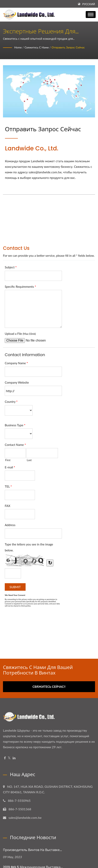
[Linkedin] (14, 758)
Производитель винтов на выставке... (32, 850)
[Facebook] (5, 758)
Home (18, 47)
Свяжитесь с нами (37, 47)
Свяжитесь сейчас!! (49, 687)
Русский (89, 4)
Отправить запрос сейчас (68, 47)
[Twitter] (9, 758)
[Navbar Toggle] (91, 15)
